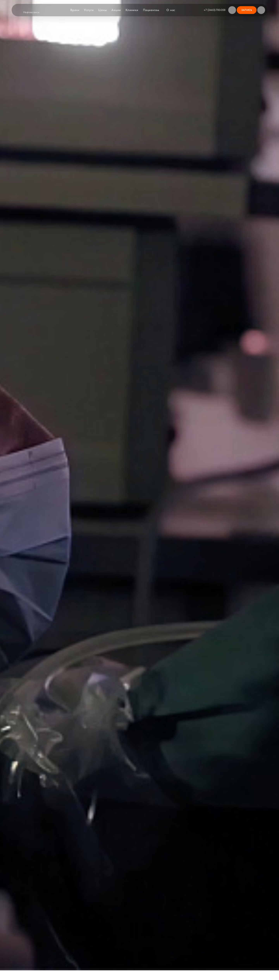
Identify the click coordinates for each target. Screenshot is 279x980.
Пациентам (153, 10)
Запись (247, 10)
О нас (173, 10)
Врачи (75, 10)
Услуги (89, 10)
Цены (102, 10)
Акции (116, 10)
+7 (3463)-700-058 (215, 10)
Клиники (132, 10)
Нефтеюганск (34, 12)
